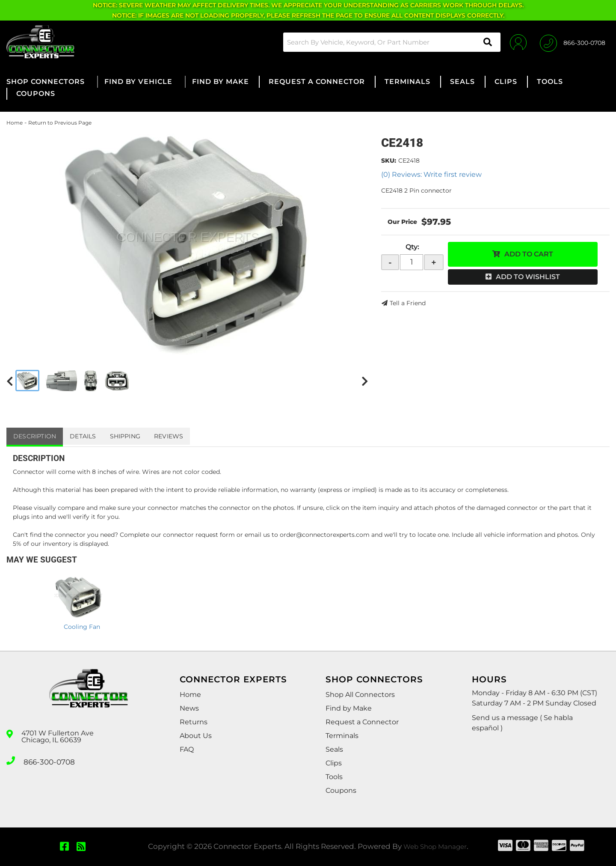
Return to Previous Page (60, 123)
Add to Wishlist (528, 277)
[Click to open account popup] (514, 42)
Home (15, 123)
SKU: (389, 161)
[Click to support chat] (573, 42)
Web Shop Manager (435, 846)
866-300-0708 (48, 760)
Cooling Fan (82, 627)
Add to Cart (529, 254)
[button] (387, 42)
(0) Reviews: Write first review (431, 174)
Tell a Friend (408, 303)
